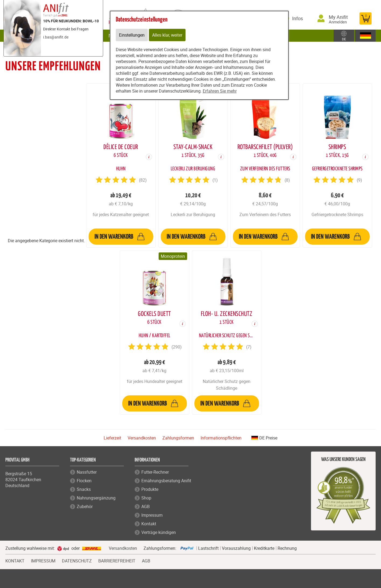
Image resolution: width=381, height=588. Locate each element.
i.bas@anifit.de (56, 37)
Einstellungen (132, 35)
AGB (146, 506)
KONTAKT (15, 560)
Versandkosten (142, 438)
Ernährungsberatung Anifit (166, 481)
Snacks (84, 489)
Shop (146, 498)
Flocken (84, 481)
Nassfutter (87, 472)
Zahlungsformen (178, 438)
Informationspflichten (221, 438)
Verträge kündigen (159, 532)
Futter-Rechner (155, 472)
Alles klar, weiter (167, 35)
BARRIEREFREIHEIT (117, 560)
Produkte (150, 489)
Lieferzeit (112, 438)
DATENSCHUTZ (77, 560)
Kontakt (149, 524)
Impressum (152, 515)
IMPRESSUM (43, 560)
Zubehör (85, 506)
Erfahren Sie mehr (220, 91)
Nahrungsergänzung (96, 498)
